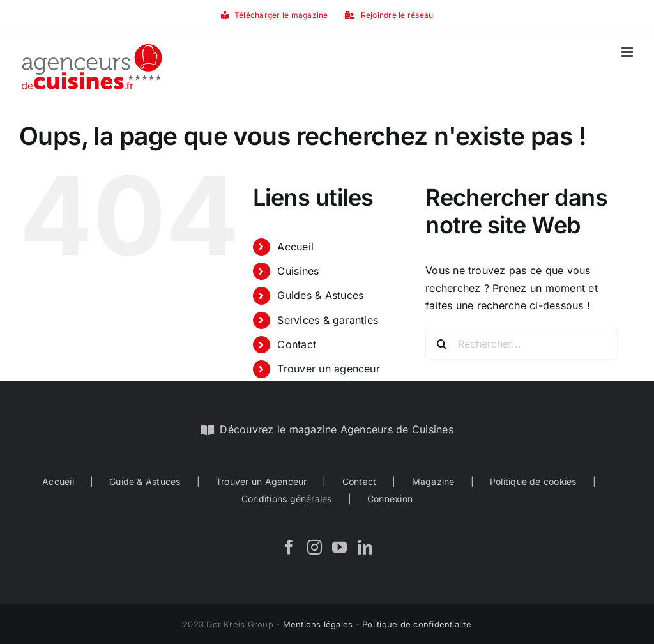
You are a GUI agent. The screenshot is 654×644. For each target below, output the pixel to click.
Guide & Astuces (145, 481)
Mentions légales (318, 624)
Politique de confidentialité (417, 624)
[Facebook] (289, 547)
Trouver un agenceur (329, 369)
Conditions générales (287, 499)
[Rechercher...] (521, 344)
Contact (297, 344)
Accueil (295, 247)
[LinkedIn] (365, 547)
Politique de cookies (533, 481)
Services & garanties (328, 320)
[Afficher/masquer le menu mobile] (628, 52)
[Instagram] (315, 547)
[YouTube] (339, 547)
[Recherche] (441, 344)
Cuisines (298, 271)
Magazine (433, 481)
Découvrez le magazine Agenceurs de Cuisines (336, 429)
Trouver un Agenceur (262, 481)
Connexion (390, 499)
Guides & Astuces (320, 295)
